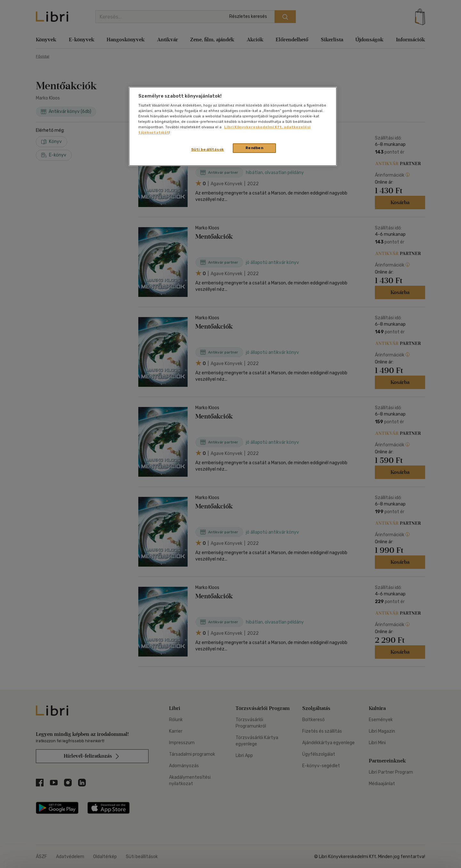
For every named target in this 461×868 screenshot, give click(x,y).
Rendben (255, 148)
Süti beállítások (208, 149)
